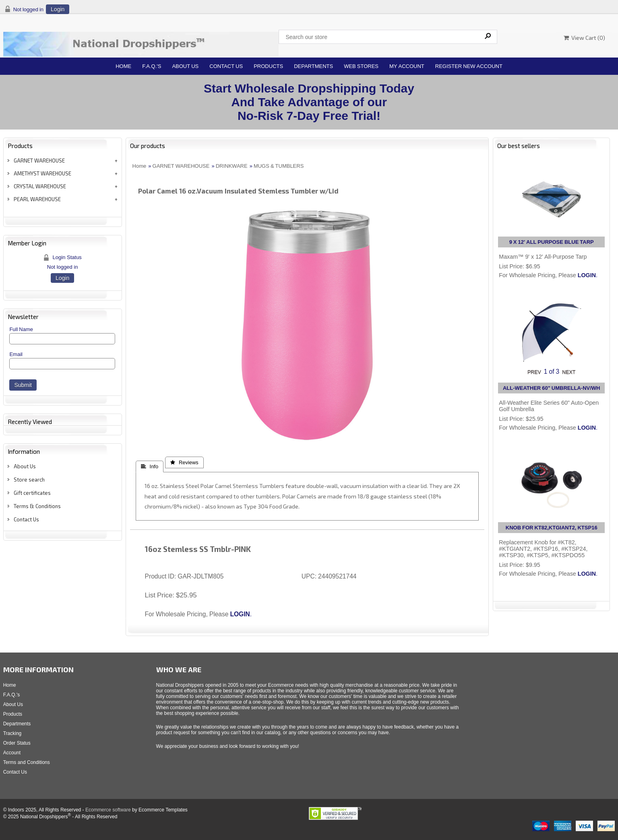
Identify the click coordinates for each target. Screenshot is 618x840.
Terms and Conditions (27, 762)
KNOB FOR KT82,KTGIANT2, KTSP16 (552, 528)
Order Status (17, 743)
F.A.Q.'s (152, 66)
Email (16, 354)
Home (123, 66)
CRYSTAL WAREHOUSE (40, 186)
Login (58, 9)
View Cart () (584, 38)
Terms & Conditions (37, 506)
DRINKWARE (232, 166)
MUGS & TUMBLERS (279, 166)
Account (12, 753)
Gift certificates (32, 493)
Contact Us (226, 66)
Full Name (21, 329)
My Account (407, 66)
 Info (150, 466)
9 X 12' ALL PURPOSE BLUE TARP (552, 242)
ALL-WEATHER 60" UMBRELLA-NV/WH (552, 388)
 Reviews (184, 462)
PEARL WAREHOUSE (37, 199)
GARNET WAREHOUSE (39, 161)
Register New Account (469, 66)
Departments (313, 66)
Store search (29, 480)
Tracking (12, 733)
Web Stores (361, 66)
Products (268, 66)
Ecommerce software (108, 810)
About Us (185, 66)
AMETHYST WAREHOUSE (42, 173)
